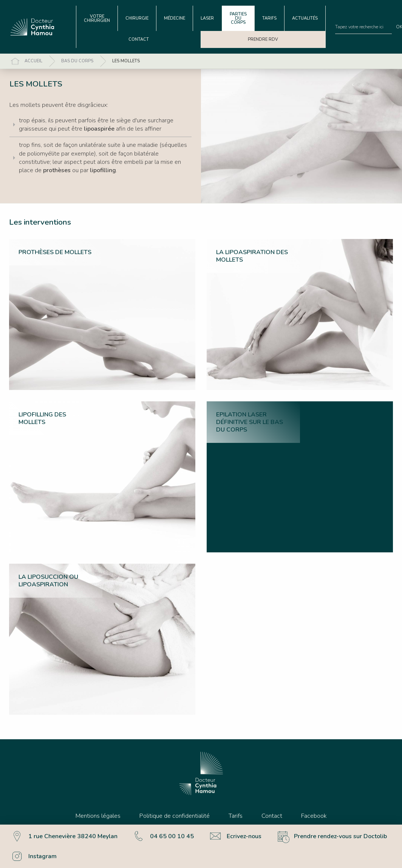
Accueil (33, 61)
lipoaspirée (99, 129)
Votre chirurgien (97, 19)
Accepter (352, 846)
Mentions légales (98, 816)
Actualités (305, 18)
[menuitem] (97, 18)
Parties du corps (238, 18)
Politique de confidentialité (175, 816)
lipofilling (103, 170)
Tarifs (269, 18)
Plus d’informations (30, 857)
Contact (139, 39)
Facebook (314, 816)
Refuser (382, 846)
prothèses (57, 170)
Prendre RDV (263, 39)
